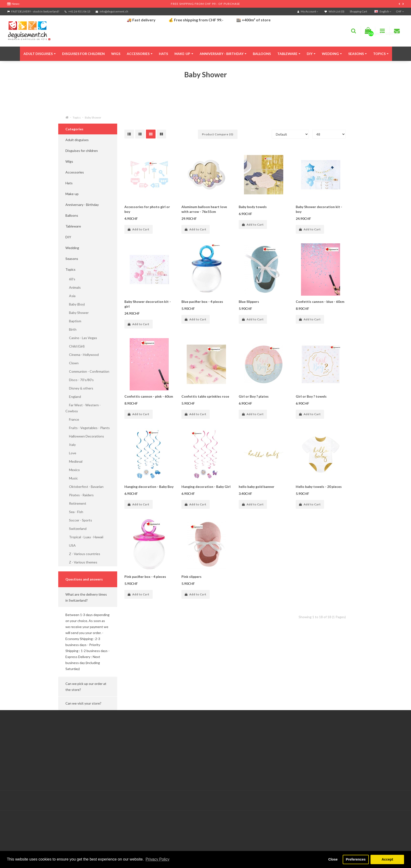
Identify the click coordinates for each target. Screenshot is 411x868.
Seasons (357, 54)
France (72, 419)
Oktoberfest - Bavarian (84, 487)
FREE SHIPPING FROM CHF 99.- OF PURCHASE (205, 4)
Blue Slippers (249, 302)
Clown (72, 363)
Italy (71, 445)
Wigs (116, 54)
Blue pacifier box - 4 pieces (202, 302)
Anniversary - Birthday (223, 54)
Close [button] (333, 859)
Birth (71, 329)
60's (70, 279)
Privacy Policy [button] (157, 859)
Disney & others (79, 388)
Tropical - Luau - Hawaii (84, 537)
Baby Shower (93, 117)
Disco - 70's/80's (80, 380)
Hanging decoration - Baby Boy (149, 487)
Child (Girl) (75, 346)
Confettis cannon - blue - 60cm (320, 302)
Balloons (262, 54)
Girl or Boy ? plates (254, 396)
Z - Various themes (81, 562)
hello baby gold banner (257, 487)
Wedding (332, 54)
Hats (163, 54)
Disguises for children (83, 54)
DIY (311, 54)
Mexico (73, 470)
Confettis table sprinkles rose (205, 396)
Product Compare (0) (218, 134)
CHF (400, 11)
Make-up (184, 54)
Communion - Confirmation (87, 371)
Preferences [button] (356, 859)
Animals (73, 287)
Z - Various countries (83, 554)
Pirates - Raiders (80, 495)
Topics (381, 54)
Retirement (76, 503)
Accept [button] (387, 859)
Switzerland (76, 529)
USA (71, 545)
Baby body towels (253, 207)
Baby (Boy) (75, 304)
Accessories (140, 54)
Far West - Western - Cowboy (83, 408)
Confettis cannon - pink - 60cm (149, 396)
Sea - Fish (74, 512)
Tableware (289, 54)
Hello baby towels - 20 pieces (319, 487)
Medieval (74, 461)
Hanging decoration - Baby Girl (206, 487)
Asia (70, 296)
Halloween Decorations (85, 436)
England (73, 397)
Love (71, 453)
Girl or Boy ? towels (311, 396)
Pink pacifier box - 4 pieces (145, 577)
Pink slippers (191, 577)
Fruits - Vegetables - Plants (88, 428)
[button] (88, 597)
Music (72, 478)
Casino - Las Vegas (81, 338)
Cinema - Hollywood (82, 355)
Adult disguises (40, 54)
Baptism (73, 321)
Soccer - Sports (79, 520)
